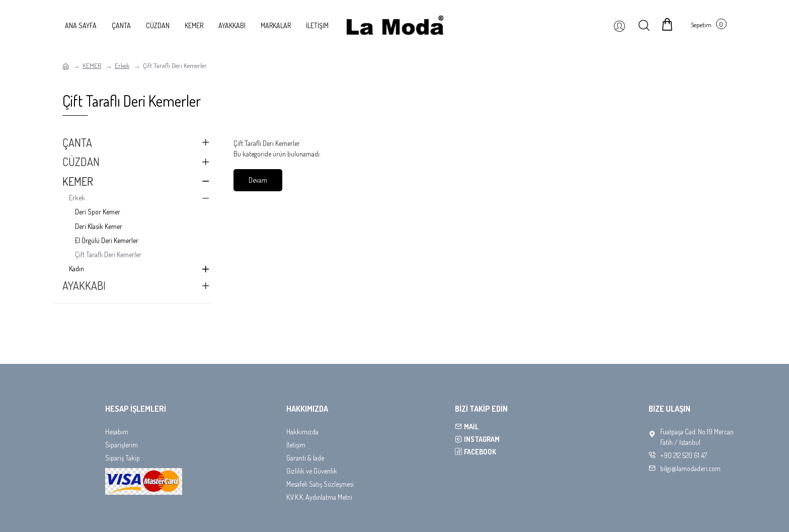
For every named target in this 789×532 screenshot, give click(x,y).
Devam (258, 180)
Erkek (122, 65)
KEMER (92, 65)
